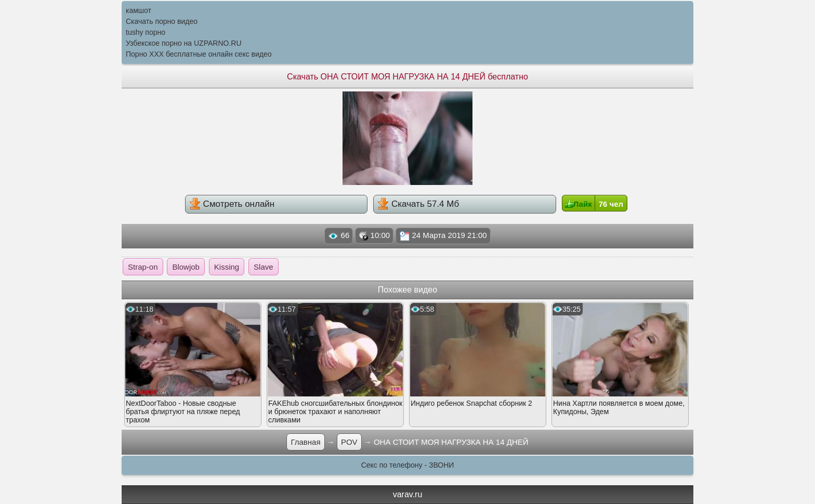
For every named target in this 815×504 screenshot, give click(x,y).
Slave (264, 267)
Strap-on (143, 267)
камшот (139, 10)
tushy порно (146, 32)
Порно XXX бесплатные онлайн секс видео (199, 54)
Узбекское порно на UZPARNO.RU (184, 43)
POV (349, 442)
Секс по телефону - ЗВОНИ (408, 465)
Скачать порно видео (162, 21)
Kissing (227, 267)
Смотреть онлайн (232, 204)
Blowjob (186, 267)
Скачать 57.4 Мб (418, 204)
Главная (305, 442)
